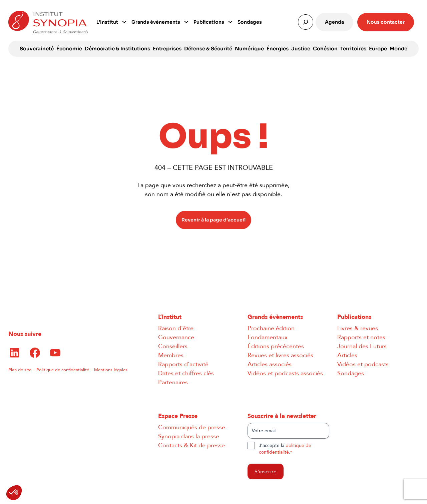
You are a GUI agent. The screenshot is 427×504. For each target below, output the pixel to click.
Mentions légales (111, 370)
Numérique (249, 49)
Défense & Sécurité (208, 49)
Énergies (278, 49)
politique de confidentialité (285, 449)
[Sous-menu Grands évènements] (186, 21)
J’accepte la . (285, 449)
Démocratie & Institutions (117, 49)
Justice (301, 49)
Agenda (334, 22)
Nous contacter (386, 22)
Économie (69, 49)
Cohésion (325, 49)
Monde (398, 49)
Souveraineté (37, 49)
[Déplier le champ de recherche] (306, 22)
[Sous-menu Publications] (230, 21)
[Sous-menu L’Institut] (124, 21)
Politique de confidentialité (63, 370)
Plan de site (20, 370)
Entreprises (167, 49)
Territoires (353, 49)
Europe (378, 49)
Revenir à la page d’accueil (213, 220)
